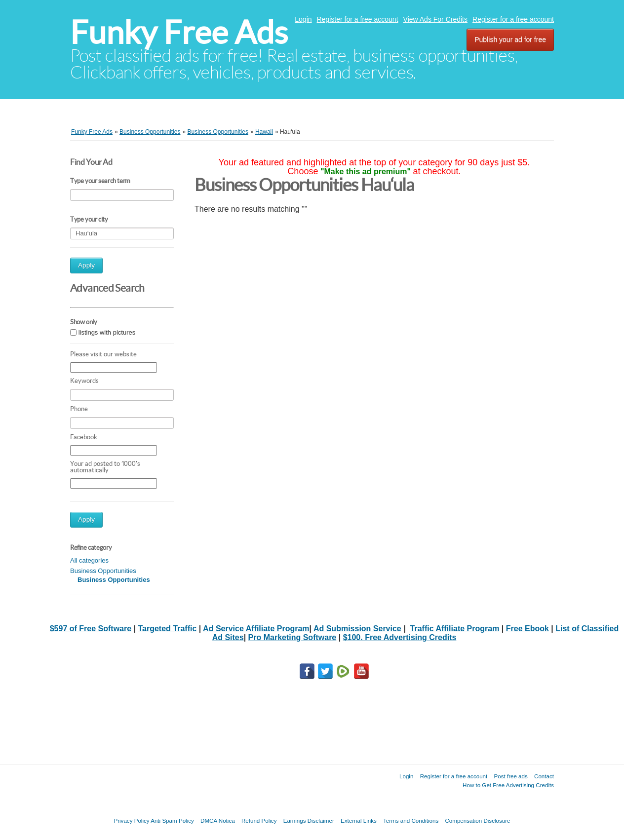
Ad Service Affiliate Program (256, 629)
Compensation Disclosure (477, 821)
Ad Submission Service (357, 629)
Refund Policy (259, 821)
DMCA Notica (218, 821)
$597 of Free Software (91, 629)
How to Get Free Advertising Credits (508, 785)
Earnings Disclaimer (309, 821)
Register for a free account (358, 19)
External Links (359, 821)
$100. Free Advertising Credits (400, 637)
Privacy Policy (131, 821)
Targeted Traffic (167, 629)
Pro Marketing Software (292, 637)
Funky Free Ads (179, 32)
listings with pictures (107, 332)
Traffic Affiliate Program (455, 629)
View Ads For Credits (435, 19)
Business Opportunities (103, 571)
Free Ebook (527, 629)
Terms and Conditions (411, 821)
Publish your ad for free (510, 39)
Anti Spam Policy (172, 821)
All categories (89, 560)
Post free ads (510, 776)
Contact (544, 776)
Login (303, 19)
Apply (86, 265)
